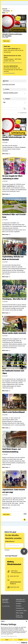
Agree (7, 640)
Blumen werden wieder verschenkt (14, 333)
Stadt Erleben (6, 11)
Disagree (20, 640)
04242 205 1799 (14, 587)
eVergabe (18, 606)
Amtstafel (18, 604)
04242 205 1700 (14, 576)
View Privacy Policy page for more (9, 636)
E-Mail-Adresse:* (10, 541)
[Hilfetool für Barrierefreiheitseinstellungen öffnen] (24, 551)
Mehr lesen (6, 41)
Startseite (5, 9)
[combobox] (14, 94)
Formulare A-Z (20, 608)
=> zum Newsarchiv (9, 73)
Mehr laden (6, 514)
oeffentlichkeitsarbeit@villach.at (13, 63)
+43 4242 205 (6, 606)
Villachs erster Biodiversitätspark (13, 412)
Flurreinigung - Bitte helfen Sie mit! (14, 299)
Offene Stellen (20, 613)
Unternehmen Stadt (21, 611)
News (4, 13)
